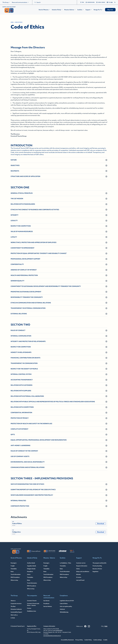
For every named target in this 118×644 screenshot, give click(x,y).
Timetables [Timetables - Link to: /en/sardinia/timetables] (63, 566)
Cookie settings (98, 640)
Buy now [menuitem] (110, 10)
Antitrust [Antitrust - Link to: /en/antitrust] (62, 609)
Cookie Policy (88, 640)
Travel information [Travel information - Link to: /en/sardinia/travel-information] (65, 572)
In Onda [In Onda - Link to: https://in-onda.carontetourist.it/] (13, 618)
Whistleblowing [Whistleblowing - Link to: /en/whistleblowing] (64, 612)
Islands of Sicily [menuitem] (57, 10)
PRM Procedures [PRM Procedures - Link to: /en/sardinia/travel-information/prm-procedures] (64, 574)
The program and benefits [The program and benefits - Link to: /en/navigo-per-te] (99, 563)
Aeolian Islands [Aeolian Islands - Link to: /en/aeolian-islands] (31, 563)
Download (101, 524)
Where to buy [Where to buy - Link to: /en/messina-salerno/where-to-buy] (47, 580)
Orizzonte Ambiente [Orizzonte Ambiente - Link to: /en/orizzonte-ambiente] (16, 609)
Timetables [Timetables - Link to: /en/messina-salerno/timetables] (46, 569)
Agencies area (90, 2)
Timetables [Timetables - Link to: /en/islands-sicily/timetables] (30, 577)
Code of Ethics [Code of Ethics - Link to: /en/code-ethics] (64, 604)
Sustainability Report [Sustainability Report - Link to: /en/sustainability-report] (16, 612)
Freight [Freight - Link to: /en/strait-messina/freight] (13, 566)
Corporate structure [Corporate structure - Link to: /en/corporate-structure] (16, 604)
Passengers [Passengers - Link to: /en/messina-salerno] (46, 563)
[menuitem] (6, 2)
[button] (44, 10)
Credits (105, 640)
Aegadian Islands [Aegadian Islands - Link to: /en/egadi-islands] (32, 566)
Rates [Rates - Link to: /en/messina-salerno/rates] (45, 572)
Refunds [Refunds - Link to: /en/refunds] (78, 574)
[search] (35, 2)
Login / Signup (101, 2)
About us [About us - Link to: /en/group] (13, 601)
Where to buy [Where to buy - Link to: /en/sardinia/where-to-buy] (64, 577)
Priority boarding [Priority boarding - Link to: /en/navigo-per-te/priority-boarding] (97, 566)
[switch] (115, 2)
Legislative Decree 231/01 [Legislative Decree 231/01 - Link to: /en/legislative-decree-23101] (67, 601)
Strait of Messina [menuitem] (44, 10)
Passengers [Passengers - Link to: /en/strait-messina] (14, 563)
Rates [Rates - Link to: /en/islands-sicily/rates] (29, 580)
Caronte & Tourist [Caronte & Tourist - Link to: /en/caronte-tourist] (32, 601)
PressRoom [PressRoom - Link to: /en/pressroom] (46, 604)
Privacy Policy (79, 640)
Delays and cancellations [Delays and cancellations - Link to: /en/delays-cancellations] (83, 572)
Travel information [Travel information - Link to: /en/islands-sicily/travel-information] (32, 583)
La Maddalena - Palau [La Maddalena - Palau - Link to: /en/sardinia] (65, 563)
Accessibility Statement (67, 640)
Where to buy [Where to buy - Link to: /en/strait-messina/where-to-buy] (14, 580)
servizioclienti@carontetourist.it (52, 636)
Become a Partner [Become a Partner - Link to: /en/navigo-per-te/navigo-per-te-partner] (97, 569)
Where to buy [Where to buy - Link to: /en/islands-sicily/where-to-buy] (31, 589)
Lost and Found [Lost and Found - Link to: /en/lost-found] (80, 580)
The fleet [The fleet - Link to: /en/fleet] (13, 606)
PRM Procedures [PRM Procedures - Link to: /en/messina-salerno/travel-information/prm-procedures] (48, 577)
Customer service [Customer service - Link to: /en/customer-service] (81, 563)
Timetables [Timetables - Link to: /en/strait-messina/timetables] (14, 569)
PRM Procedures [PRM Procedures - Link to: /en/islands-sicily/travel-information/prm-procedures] (32, 586)
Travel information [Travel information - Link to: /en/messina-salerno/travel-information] (48, 574)
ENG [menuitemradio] (112, 2)
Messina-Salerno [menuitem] (70, 10)
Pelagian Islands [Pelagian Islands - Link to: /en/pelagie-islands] (31, 569)
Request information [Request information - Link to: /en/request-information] (82, 566)
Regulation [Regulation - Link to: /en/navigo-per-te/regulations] (95, 572)
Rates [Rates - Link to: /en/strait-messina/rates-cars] (12, 572)
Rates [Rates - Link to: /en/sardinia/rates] (61, 569)
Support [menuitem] (89, 10)
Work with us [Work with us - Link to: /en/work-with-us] (14, 615)
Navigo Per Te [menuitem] (99, 10)
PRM (82, 2)
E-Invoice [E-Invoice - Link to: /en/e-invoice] (79, 577)
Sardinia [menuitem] (81, 10)
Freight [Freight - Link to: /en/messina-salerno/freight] (45, 566)
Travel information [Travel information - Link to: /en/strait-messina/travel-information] (16, 574)
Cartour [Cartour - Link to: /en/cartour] (29, 608)
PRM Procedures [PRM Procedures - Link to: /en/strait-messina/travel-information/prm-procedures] (15, 577)
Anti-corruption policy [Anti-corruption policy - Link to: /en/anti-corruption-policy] (66, 606)
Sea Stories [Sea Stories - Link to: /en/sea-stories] (46, 601)
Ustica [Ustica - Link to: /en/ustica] (29, 574)
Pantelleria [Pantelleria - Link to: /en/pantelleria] (30, 572)
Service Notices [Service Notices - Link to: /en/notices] (48, 606)
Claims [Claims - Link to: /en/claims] (78, 569)
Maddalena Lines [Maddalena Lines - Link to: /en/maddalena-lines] (32, 611)
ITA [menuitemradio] (109, 2)
